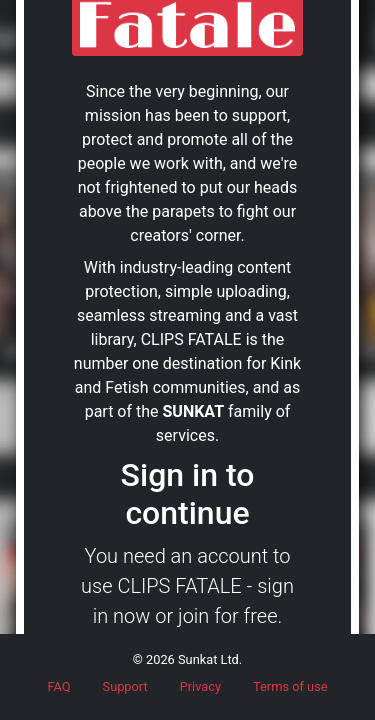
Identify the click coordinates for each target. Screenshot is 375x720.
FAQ (58, 686)
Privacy (200, 686)
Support (125, 686)
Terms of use (290, 686)
